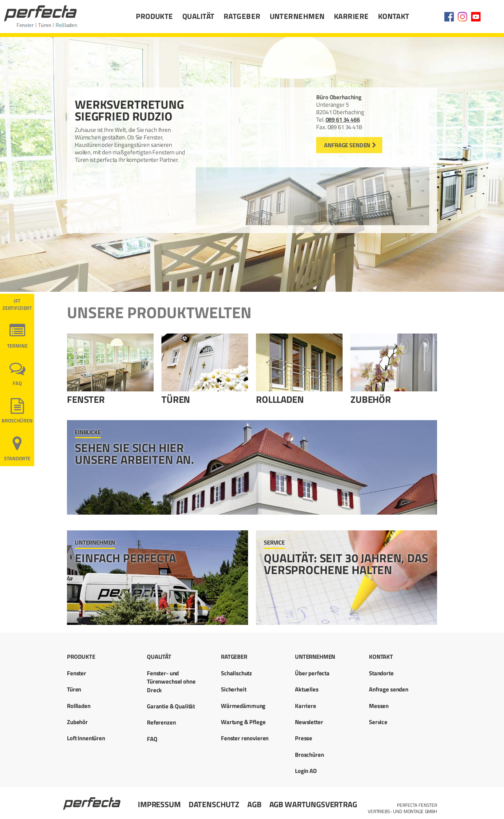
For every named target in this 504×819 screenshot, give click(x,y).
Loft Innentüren (86, 738)
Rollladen (280, 399)
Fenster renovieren (245, 738)
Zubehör (371, 399)
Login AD (306, 771)
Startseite (93, 800)
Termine (17, 346)
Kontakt (394, 16)
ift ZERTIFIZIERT (17, 305)
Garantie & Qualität (171, 706)
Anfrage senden (347, 145)
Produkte (155, 16)
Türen (176, 399)
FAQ (17, 383)
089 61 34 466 (343, 120)
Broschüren (17, 421)
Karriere (351, 16)
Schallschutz (236, 673)
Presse (304, 738)
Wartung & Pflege (243, 722)
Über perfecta (312, 673)
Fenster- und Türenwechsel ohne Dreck (171, 682)
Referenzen (161, 722)
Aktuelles (307, 689)
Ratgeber (242, 16)
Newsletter (309, 722)
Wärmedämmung (243, 706)
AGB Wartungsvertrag (313, 804)
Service (378, 722)
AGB (254, 804)
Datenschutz (214, 804)
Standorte (17, 459)
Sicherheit (234, 689)
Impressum (159, 804)
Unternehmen (297, 16)
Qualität (198, 16)
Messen (379, 706)
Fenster (86, 399)
